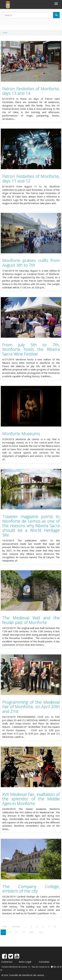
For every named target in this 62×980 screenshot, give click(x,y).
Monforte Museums (21, 434)
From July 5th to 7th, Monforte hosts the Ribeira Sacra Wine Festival (31, 349)
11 (17, 932)
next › (32, 932)
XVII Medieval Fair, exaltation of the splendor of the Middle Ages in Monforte (31, 799)
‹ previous (16, 927)
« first (4, 927)
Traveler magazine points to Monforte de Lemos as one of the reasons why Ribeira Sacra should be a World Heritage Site (31, 526)
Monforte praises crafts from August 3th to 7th (31, 263)
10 (10, 932)
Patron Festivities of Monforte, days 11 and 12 (31, 179)
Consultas (44, 962)
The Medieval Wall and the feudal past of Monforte (31, 620)
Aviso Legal (25, 962)
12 (24, 932)
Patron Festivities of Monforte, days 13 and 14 (31, 91)
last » (41, 932)
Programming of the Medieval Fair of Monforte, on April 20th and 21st (31, 707)
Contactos (7, 962)
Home (5, 33)
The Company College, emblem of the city (31, 889)
